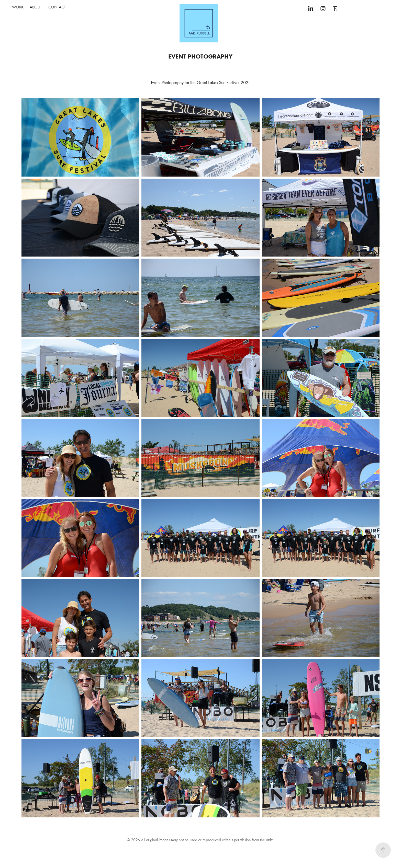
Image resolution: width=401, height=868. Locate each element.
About (36, 7)
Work (18, 7)
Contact (57, 7)
